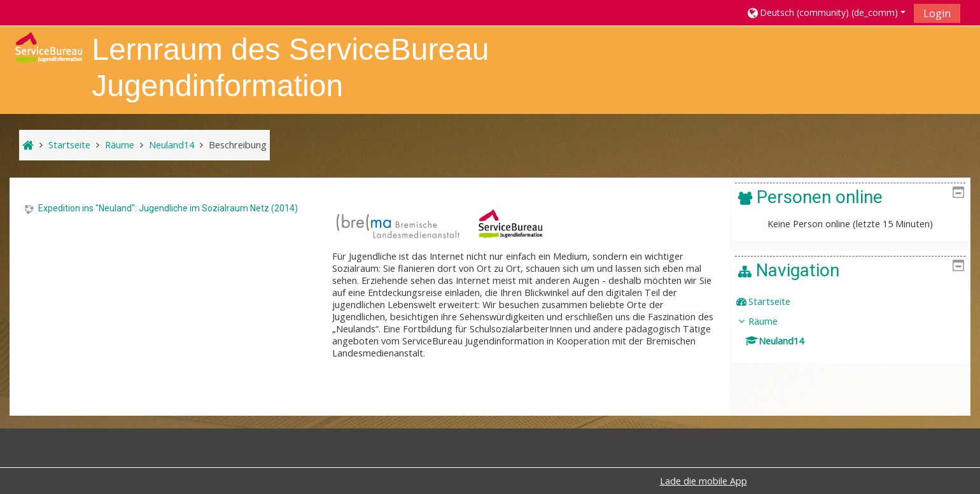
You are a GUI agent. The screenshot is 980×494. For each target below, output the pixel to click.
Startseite (779, 301)
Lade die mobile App (703, 481)
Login (937, 13)
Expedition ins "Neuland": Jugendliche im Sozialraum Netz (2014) (168, 208)
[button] (826, 12)
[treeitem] (855, 302)
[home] (48, 46)
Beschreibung (238, 145)
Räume (773, 321)
